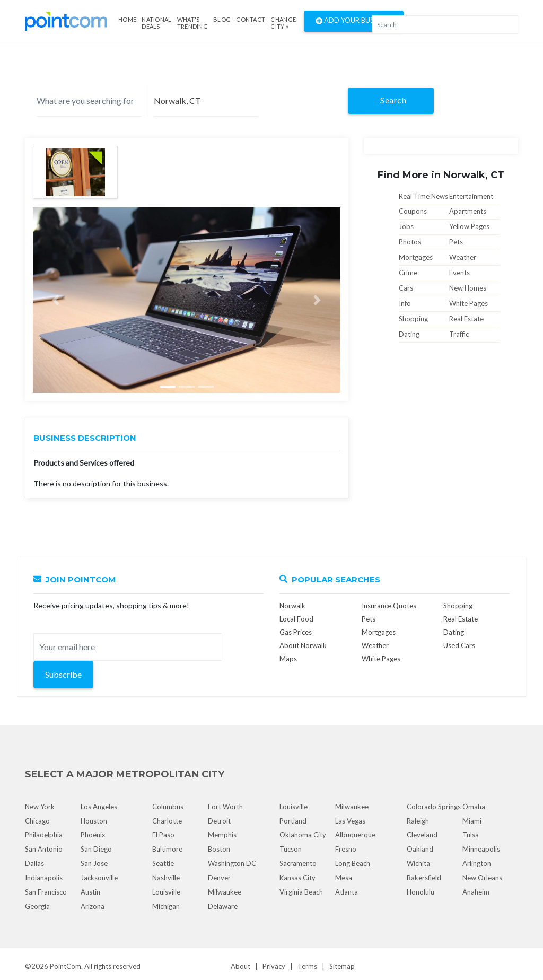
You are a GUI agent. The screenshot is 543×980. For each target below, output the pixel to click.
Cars (406, 288)
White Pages (468, 303)
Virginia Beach (301, 892)
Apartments (468, 211)
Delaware (223, 906)
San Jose (94, 863)
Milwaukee (225, 892)
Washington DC (232, 863)
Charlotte (167, 821)
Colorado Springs (434, 807)
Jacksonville (99, 878)
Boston (219, 849)
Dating (409, 334)
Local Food (296, 619)
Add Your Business (354, 21)
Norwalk (292, 606)
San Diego (96, 849)
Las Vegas (350, 821)
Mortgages (416, 257)
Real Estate (466, 319)
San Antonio (44, 849)
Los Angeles (99, 807)
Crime (408, 273)
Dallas (34, 863)
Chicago (37, 821)
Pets (456, 242)
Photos (410, 242)
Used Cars (459, 645)
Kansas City (297, 878)
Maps (288, 659)
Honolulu (421, 892)
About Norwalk (303, 645)
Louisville (166, 892)
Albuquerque (355, 835)
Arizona (93, 906)
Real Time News (423, 196)
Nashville (166, 878)
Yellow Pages (469, 226)
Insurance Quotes (389, 606)
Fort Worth (225, 807)
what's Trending (192, 23)
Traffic (459, 334)
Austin (90, 892)
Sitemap (342, 966)
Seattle (163, 863)
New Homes (468, 288)
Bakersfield (424, 878)
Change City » (283, 23)
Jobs (406, 226)
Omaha (474, 807)
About (240, 966)
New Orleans (482, 878)
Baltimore (167, 849)
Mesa (344, 878)
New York (40, 807)
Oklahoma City (303, 835)
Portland (293, 821)
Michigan (166, 906)
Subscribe (63, 674)
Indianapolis (44, 878)
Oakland (420, 849)
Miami (472, 821)
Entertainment (471, 196)
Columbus (168, 807)
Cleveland (422, 835)
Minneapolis (481, 849)
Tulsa (471, 835)
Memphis (222, 835)
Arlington (477, 863)
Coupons (413, 211)
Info (405, 303)
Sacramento (298, 863)
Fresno (346, 849)
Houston (94, 821)
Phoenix (93, 835)
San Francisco (46, 892)
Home (127, 19)
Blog (222, 19)
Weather (463, 257)
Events (459, 273)
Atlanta (347, 892)
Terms (307, 966)
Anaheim (476, 892)
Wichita (418, 863)
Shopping (413, 319)
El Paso (163, 835)
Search (393, 100)
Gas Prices (296, 632)
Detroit (219, 821)
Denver (219, 878)
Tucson (291, 849)
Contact (251, 19)
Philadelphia (44, 835)
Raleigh (418, 821)
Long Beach (353, 863)
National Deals (156, 23)
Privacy (274, 966)
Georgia (37, 906)
